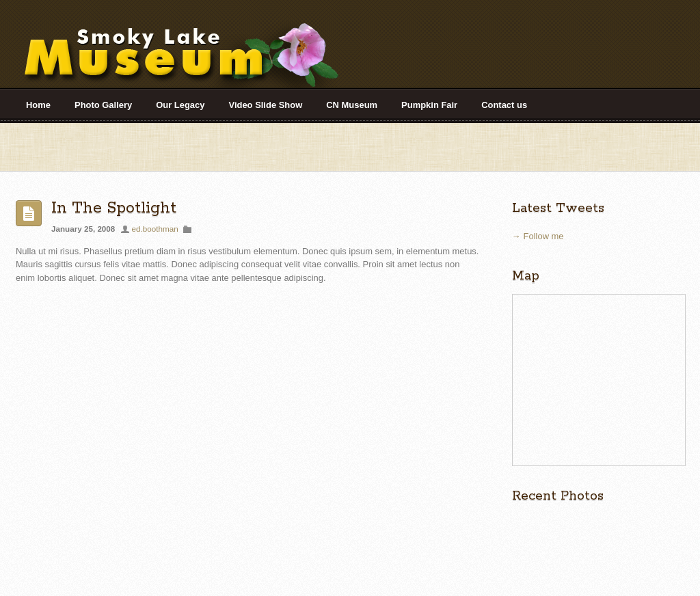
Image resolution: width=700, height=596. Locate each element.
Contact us (504, 105)
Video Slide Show (266, 105)
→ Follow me (538, 236)
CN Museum (352, 105)
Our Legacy (180, 105)
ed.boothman (155, 229)
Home (38, 105)
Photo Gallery (103, 105)
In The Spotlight (114, 208)
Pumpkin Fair (429, 105)
